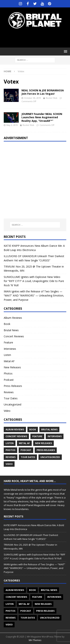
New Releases (12, 367)
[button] (65, 51)
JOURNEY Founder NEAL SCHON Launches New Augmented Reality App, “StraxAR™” (42, 117)
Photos (8, 373)
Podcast (9, 380)
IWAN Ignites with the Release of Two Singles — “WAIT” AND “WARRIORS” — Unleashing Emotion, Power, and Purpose (34, 296)
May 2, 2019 (12, 125)
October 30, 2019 (32, 98)
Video (7, 411)
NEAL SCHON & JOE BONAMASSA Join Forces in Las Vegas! (43, 92)
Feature (8, 342)
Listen (7, 355)
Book (7, 324)
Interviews (10, 349)
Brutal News (11, 330)
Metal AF (9, 361)
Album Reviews (13, 318)
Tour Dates (11, 398)
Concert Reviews (14, 336)
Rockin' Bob (52, 98)
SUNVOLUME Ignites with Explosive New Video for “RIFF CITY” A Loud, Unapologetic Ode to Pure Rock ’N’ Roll (34, 281)
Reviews (9, 392)
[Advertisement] (37, 38)
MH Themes (35, 640)
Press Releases (13, 386)
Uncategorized (13, 404)
